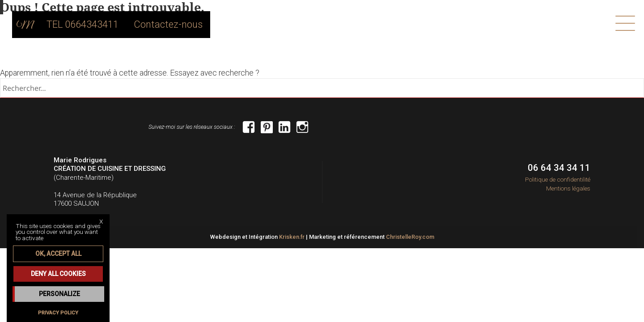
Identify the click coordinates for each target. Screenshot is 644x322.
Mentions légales (568, 188)
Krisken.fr (292, 237)
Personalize (59, 294)
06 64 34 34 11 (559, 168)
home (45, 25)
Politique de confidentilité (558, 179)
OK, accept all (58, 254)
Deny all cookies (58, 274)
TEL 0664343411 (100, 25)
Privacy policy (58, 313)
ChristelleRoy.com (410, 237)
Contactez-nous (181, 25)
